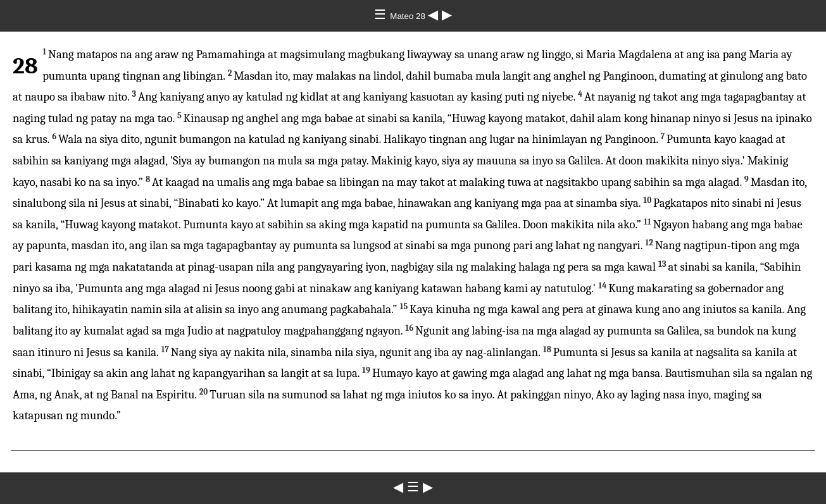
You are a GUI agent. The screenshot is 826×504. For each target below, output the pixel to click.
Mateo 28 (409, 16)
